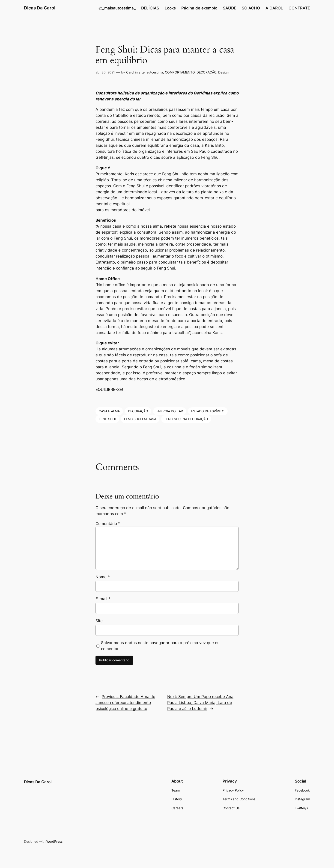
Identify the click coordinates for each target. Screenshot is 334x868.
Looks (170, 8)
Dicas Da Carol (40, 8)
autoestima (155, 72)
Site (99, 621)
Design (223, 72)
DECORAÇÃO (206, 72)
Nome (103, 577)
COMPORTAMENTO (180, 72)
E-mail (103, 599)
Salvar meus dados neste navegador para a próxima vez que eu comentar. (160, 646)
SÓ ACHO (251, 8)
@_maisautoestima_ (117, 8)
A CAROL (274, 8)
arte (142, 72)
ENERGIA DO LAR (170, 411)
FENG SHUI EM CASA (140, 419)
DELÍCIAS (150, 8)
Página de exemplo (199, 8)
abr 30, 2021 (105, 72)
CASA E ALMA (109, 411)
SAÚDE (230, 8)
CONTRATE (299, 8)
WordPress (54, 841)
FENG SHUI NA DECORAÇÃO (186, 419)
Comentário (108, 524)
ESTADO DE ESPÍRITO (208, 411)
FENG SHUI (107, 419)
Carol (130, 72)
